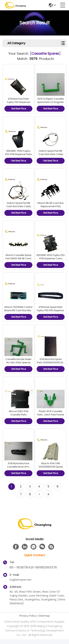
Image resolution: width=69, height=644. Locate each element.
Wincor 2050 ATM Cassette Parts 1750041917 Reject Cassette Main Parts (18, 420)
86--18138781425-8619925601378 (33, 572)
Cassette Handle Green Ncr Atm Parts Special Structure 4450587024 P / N (18, 368)
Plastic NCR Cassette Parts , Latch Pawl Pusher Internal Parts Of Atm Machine (51, 420)
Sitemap (44, 620)
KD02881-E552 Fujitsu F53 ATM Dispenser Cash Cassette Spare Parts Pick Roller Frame (51, 262)
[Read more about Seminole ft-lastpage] (48, 499)
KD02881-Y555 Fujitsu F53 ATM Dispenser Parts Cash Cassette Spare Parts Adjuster (18, 157)
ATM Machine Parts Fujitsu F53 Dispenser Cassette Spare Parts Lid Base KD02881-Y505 (18, 104)
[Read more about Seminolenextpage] (39, 499)
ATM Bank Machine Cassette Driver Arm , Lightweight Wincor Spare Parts (18, 473)
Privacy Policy (28, 620)
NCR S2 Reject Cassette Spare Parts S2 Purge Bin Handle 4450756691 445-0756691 (51, 104)
